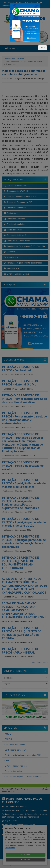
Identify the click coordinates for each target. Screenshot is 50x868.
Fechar (42, 48)
